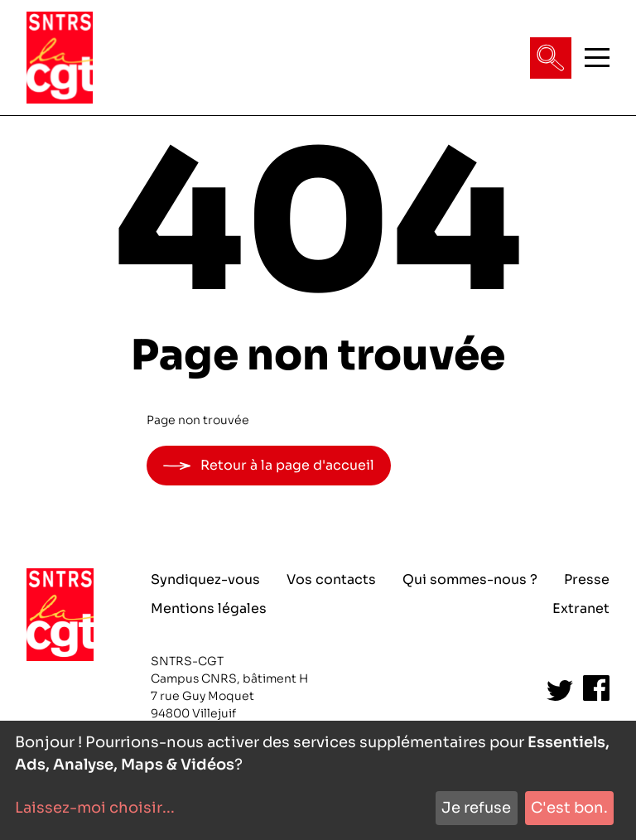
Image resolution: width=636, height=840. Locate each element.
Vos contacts (331, 579)
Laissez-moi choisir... (95, 808)
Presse (587, 579)
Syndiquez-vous (205, 579)
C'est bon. (569, 808)
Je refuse (476, 808)
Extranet (581, 608)
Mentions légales (209, 608)
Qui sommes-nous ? (470, 579)
